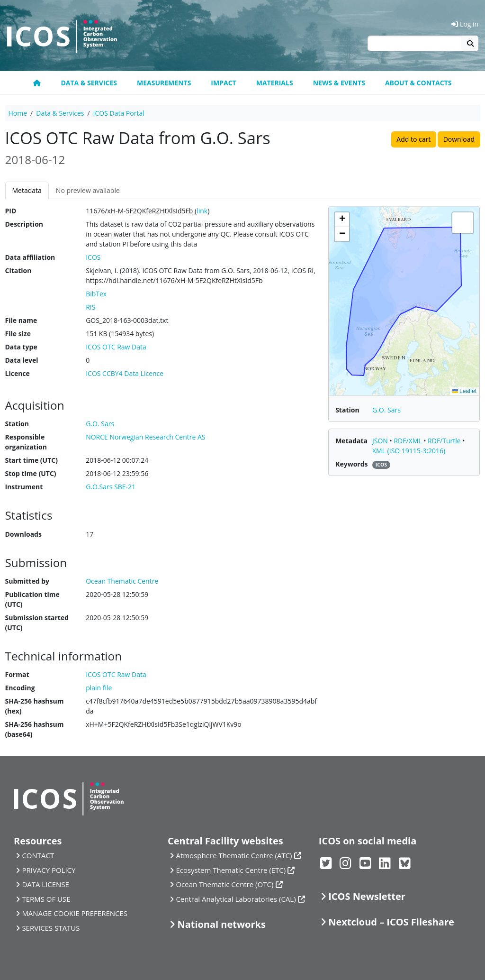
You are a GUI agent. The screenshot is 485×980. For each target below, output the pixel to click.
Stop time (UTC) (31, 473)
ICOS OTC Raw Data (116, 347)
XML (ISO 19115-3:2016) (409, 451)
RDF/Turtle (445, 441)
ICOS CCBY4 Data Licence (125, 373)
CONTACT (38, 855)
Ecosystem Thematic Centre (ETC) (231, 870)
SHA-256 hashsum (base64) (35, 729)
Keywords (351, 464)
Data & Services (89, 83)
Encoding (20, 688)
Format (17, 674)
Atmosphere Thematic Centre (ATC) (234, 855)
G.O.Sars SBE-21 (111, 487)
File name (21, 320)
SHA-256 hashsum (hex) (35, 706)
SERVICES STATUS (51, 928)
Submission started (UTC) (37, 623)
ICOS (93, 257)
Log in (465, 24)
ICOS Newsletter (367, 896)
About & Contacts (418, 83)
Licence (18, 373)
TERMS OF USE (46, 899)
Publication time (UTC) (32, 599)
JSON (381, 441)
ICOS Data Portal (119, 113)
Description (24, 224)
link (202, 211)
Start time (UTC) (31, 460)
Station (17, 424)
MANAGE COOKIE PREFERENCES (75, 913)
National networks (221, 924)
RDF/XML (409, 441)
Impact (223, 83)
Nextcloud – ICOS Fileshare (391, 922)
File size (18, 334)
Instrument (24, 487)
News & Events (339, 83)
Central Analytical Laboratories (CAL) (236, 899)
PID (11, 211)
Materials (275, 83)
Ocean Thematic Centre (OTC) (225, 884)
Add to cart (413, 139)
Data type (21, 347)
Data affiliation (30, 257)
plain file (99, 688)
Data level (22, 360)
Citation (18, 270)
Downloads (23, 534)
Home (18, 113)
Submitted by (27, 581)
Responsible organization (26, 442)
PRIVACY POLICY (49, 870)
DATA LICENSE (45, 884)
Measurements (164, 83)
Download (459, 139)
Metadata (27, 190)
